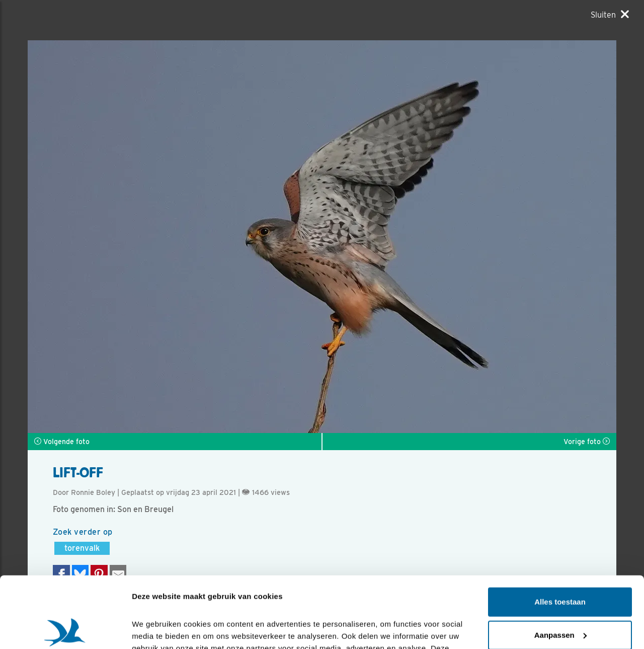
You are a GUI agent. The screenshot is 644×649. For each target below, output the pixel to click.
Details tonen (156, 629)
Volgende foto (62, 442)
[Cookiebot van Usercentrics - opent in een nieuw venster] (65, 629)
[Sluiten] (610, 15)
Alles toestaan (560, 531)
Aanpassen (560, 564)
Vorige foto (587, 442)
